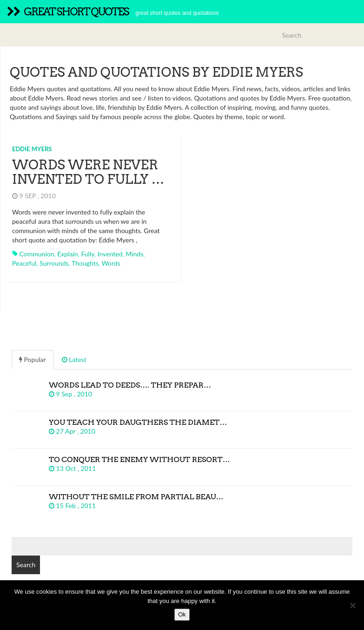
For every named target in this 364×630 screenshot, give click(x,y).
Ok (182, 614)
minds (134, 254)
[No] (352, 605)
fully (88, 254)
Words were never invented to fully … (88, 172)
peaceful (24, 263)
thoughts (85, 263)
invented (110, 254)
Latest (74, 359)
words (111, 263)
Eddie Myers (32, 149)
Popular (33, 359)
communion (37, 254)
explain (67, 254)
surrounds (54, 263)
